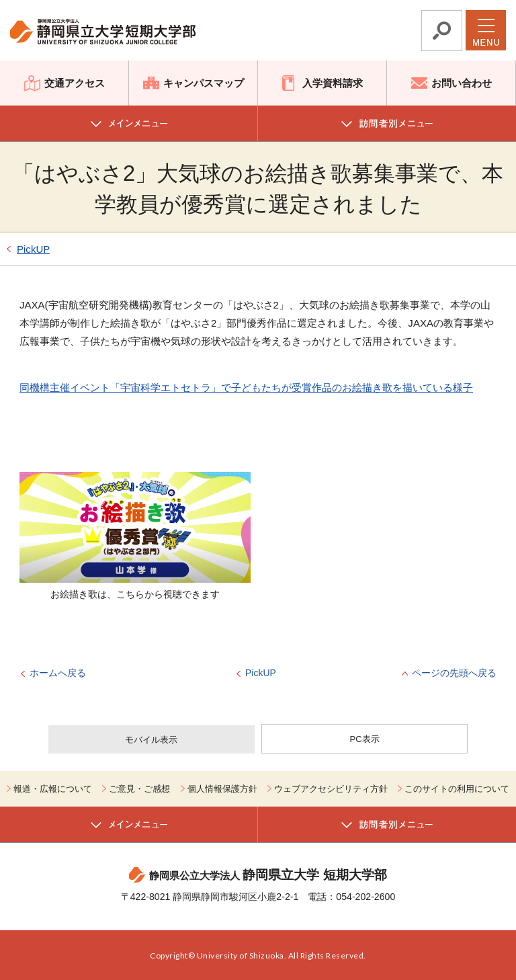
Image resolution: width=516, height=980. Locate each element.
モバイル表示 (151, 740)
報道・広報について (53, 789)
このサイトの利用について (457, 789)
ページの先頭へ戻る (454, 673)
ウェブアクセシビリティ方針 (331, 789)
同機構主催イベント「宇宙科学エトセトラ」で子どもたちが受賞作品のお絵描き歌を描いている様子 (246, 387)
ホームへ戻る (58, 673)
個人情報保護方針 (222, 789)
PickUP (33, 249)
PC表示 (365, 739)
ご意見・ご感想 (139, 789)
